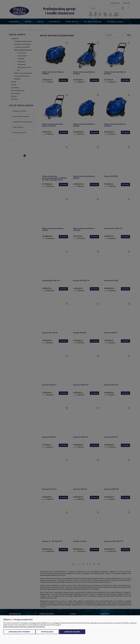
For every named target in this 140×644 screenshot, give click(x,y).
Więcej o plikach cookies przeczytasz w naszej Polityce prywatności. (24, 627)
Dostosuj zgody (47, 632)
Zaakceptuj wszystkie (72, 632)
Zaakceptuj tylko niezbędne (19, 632)
